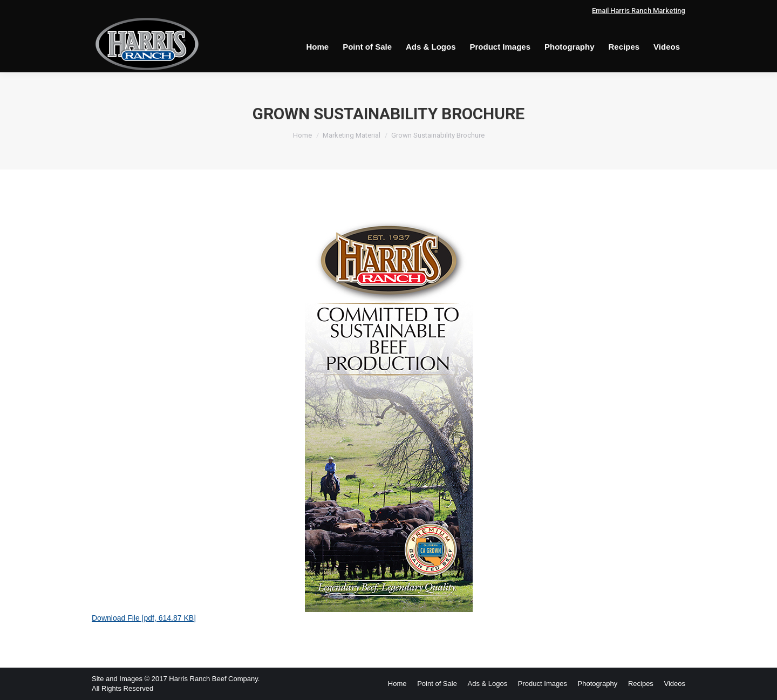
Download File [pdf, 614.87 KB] (144, 618)
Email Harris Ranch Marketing (639, 11)
